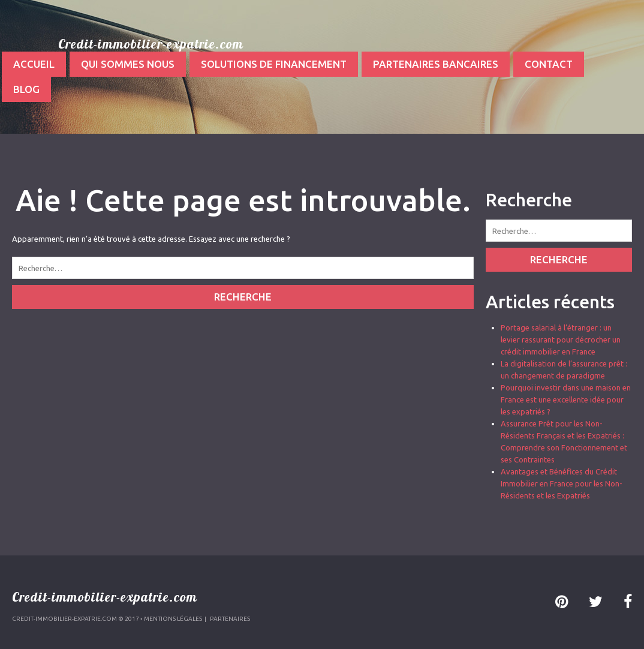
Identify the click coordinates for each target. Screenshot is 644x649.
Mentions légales (173, 619)
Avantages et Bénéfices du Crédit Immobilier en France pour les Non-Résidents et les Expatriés (562, 483)
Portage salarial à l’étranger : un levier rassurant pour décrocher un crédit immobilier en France (561, 339)
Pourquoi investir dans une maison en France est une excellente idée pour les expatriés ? (566, 399)
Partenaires (230, 619)
